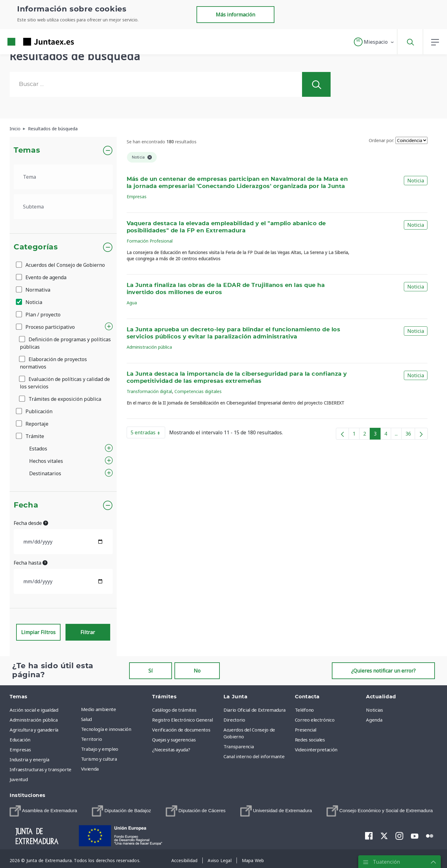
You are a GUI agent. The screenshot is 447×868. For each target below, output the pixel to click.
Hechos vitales (46, 461)
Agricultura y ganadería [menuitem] (34, 730)
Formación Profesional (150, 241)
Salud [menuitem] (86, 719)
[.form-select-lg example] (63, 177)
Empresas (137, 197)
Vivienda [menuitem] (90, 769)
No (197, 671)
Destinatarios (45, 473)
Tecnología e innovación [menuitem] (106, 729)
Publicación (35, 411)
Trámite (30, 436)
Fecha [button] (26, 505)
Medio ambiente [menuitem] (99, 709)
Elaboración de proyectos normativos (53, 363)
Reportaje (33, 424)
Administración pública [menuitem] (34, 720)
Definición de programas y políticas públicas (65, 343)
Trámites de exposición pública (61, 399)
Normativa (34, 290)
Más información (235, 15)
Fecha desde (31, 523)
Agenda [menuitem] (374, 720)
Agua (132, 303)
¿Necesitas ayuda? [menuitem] (171, 749)
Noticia (29, 302)
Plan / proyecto (39, 315)
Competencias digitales (198, 391)
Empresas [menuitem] (20, 749)
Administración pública (149, 347)
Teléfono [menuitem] (304, 710)
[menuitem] (43, 811)
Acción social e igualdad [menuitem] (34, 710)
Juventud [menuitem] (19, 779)
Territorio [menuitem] (92, 739)
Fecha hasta (31, 563)
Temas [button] (27, 150)
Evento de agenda (42, 277)
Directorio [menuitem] (234, 720)
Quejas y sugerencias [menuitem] (174, 740)
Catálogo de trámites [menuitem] (174, 710)
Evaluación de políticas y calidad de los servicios (65, 383)
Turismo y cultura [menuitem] (99, 759)
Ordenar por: (382, 140)
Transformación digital (149, 391)
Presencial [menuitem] (306, 730)
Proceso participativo (46, 327)
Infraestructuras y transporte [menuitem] (41, 769)
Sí (151, 671)
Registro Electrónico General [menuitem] (182, 720)
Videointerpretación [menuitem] (316, 749)
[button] (374, 42)
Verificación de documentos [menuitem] (181, 730)
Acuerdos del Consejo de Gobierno (61, 265)
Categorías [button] (36, 247)
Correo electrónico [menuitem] (315, 720)
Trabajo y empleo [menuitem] (100, 749)
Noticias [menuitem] (374, 710)
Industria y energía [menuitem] (29, 759)
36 (410, 435)
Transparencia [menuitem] (239, 746)
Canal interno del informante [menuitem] (254, 756)
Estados (38, 449)
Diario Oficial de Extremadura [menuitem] (255, 710)
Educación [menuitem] (20, 740)
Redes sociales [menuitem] (310, 740)
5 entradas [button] (148, 434)
